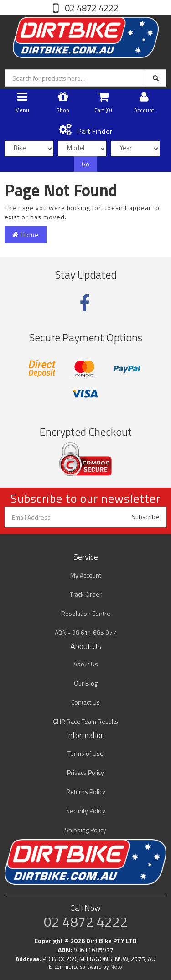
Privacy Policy (85, 772)
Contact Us (85, 702)
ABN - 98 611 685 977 (85, 632)
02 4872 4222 (91, 8)
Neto (116, 967)
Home (26, 235)
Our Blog (86, 683)
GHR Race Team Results (85, 721)
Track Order (86, 594)
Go (85, 164)
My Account (86, 575)
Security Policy (86, 811)
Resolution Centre (86, 613)
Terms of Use (85, 753)
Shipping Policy (85, 830)
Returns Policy (86, 792)
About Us (86, 664)
